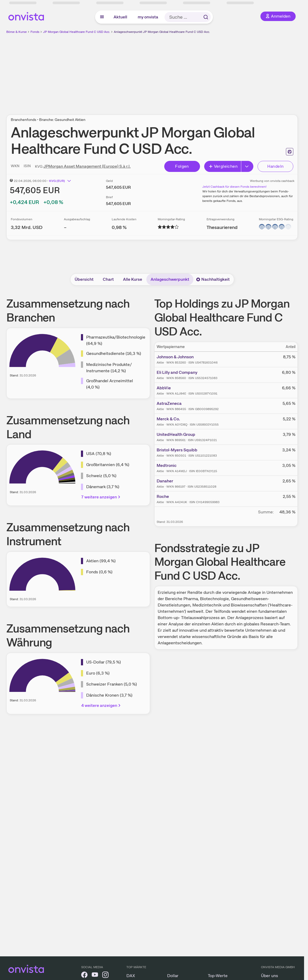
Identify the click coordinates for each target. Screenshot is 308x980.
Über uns (269, 976)
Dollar (173, 976)
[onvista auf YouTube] (95, 976)
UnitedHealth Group (176, 434)
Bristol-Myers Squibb (177, 450)
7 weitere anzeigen (101, 497)
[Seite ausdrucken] (290, 152)
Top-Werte (218, 976)
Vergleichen (223, 166)
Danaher (165, 481)
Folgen (182, 166)
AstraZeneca (169, 403)
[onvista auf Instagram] (105, 976)
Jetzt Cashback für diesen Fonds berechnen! (234, 187)
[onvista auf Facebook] (84, 976)
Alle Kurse (133, 279)
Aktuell (120, 17)
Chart (108, 279)
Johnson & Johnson (175, 357)
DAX (131, 976)
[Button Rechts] (247, 166)
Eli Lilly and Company (177, 372)
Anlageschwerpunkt (170, 279)
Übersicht (84, 279)
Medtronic (167, 465)
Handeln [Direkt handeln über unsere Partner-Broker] (276, 166)
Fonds (35, 32)
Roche (163, 496)
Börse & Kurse (17, 32)
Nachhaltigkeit (213, 279)
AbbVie (164, 388)
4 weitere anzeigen (101, 705)
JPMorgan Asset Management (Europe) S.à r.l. (87, 166)
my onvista (148, 17)
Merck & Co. (168, 419)
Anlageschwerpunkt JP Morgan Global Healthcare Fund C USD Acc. (162, 32)
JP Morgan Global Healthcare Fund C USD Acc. (77, 32)
